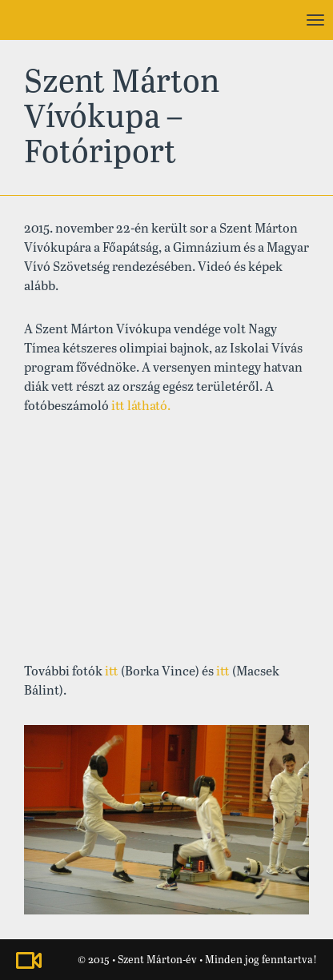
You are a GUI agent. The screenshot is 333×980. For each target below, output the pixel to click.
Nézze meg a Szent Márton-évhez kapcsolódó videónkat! (29, 960)
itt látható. (141, 406)
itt (112, 672)
